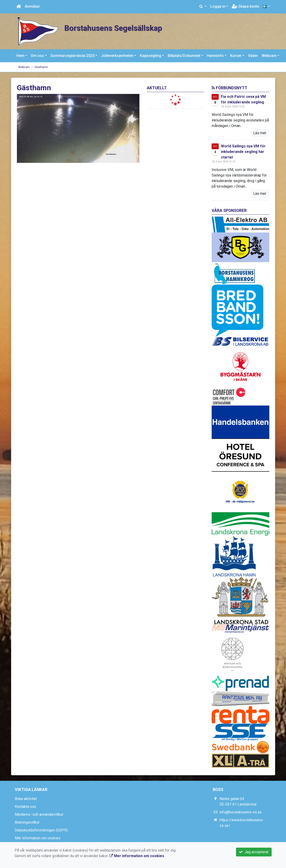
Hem (20, 56)
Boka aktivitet (26, 799)
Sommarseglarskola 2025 (72, 56)
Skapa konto (246, 6)
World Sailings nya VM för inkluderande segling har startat (243, 152)
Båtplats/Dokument (184, 56)
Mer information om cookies (38, 838)
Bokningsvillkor (27, 822)
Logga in (218, 6)
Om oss (37, 56)
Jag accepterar (254, 852)
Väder (253, 56)
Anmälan (32, 6)
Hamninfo (215, 56)
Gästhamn (41, 67)
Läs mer (260, 133)
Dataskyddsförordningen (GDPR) (41, 830)
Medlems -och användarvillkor (39, 814)
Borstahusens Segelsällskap (119, 28)
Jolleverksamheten (117, 56)
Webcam (269, 56)
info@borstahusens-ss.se (241, 812)
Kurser (236, 56)
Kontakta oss (25, 807)
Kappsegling (151, 56)
